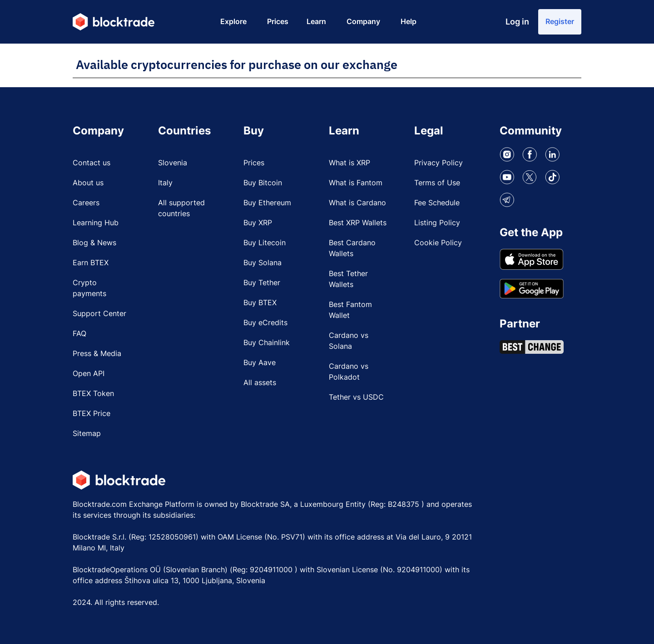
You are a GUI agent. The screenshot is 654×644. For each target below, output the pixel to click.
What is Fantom (356, 183)
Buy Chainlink (267, 342)
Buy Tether (262, 282)
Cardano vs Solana (349, 341)
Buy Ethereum (267, 203)
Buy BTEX (260, 302)
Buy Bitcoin (263, 183)
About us (88, 183)
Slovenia (173, 163)
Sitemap (87, 433)
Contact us (92, 163)
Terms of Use (437, 183)
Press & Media (97, 353)
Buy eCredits (265, 322)
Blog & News (94, 243)
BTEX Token (93, 393)
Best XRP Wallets (358, 223)
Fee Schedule (437, 203)
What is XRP (349, 163)
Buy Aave (260, 362)
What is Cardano (357, 203)
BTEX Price (92, 413)
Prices (254, 163)
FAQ (79, 333)
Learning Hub (96, 223)
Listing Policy (437, 223)
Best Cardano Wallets (352, 248)
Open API (89, 373)
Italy (165, 183)
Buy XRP (258, 223)
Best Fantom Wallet (350, 310)
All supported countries (181, 208)
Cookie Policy (438, 243)
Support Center (99, 313)
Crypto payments (89, 288)
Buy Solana (263, 263)
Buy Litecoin (265, 243)
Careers (86, 203)
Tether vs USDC (356, 397)
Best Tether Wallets (348, 279)
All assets (260, 382)
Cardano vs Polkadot (349, 372)
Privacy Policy (438, 163)
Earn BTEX (91, 263)
